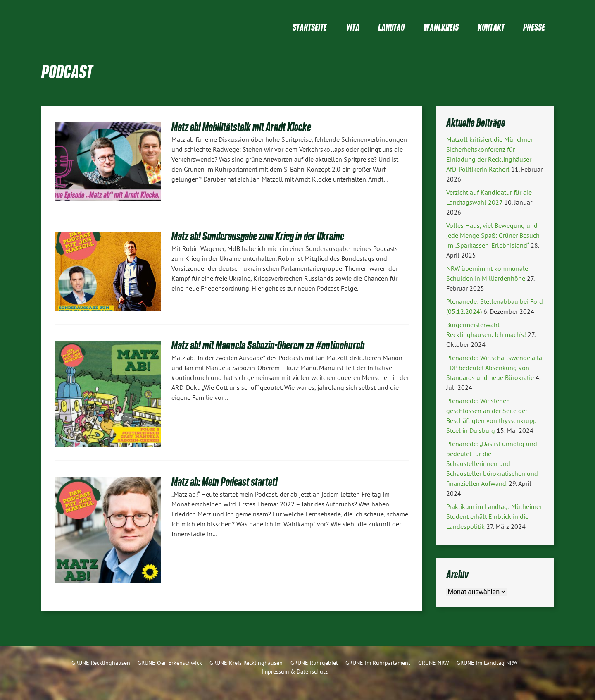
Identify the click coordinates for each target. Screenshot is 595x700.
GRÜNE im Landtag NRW (487, 663)
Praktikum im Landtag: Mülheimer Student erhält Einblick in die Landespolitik (494, 516)
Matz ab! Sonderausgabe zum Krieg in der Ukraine (258, 236)
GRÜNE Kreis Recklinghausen (246, 663)
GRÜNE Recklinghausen (101, 663)
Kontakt (491, 27)
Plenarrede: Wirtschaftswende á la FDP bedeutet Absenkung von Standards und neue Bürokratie (494, 368)
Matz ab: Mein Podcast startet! (225, 481)
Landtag (391, 27)
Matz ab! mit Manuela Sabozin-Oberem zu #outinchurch (268, 345)
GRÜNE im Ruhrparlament (378, 663)
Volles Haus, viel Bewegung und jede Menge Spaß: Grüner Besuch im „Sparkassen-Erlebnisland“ (493, 235)
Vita (353, 27)
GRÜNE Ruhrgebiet (314, 663)
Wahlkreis (441, 27)
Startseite (310, 27)
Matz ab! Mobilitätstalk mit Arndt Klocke (241, 127)
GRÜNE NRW (434, 663)
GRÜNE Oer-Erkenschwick (170, 663)
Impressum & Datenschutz (295, 671)
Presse (534, 27)
